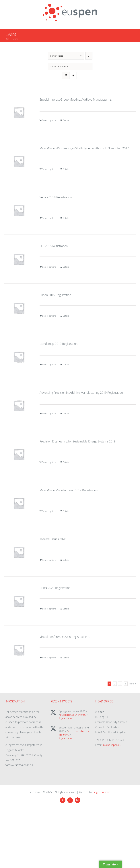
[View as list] (73, 75)
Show (59, 66)
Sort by (57, 56)
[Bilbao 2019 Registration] (19, 308)
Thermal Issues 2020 (53, 539)
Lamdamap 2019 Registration (59, 344)
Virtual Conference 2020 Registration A (65, 637)
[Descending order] (89, 56)
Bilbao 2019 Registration (55, 295)
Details (66, 120)
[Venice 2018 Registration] (19, 210)
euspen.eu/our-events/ (73, 715)
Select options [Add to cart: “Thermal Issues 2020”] (49, 560)
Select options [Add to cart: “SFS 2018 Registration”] (49, 267)
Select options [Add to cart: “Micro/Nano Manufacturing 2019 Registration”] (49, 511)
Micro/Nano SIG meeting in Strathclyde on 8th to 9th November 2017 (84, 148)
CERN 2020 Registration (55, 588)
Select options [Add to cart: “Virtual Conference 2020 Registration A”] (49, 658)
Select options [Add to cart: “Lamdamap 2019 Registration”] (49, 365)
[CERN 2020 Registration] (19, 601)
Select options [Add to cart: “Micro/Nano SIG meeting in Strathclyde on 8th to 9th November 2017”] (49, 169)
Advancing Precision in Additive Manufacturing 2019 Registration (81, 393)
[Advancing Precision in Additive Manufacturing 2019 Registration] (19, 406)
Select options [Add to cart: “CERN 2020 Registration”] (49, 609)
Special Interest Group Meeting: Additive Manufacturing (76, 100)
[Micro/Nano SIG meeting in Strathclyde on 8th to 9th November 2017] (19, 161)
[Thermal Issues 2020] (19, 552)
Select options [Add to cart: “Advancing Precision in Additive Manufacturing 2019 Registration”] (49, 413)
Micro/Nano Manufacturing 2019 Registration (69, 490)
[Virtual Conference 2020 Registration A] (19, 650)
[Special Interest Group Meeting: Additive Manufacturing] (19, 113)
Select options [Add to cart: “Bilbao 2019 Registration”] (49, 316)
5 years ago (65, 718)
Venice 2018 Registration (56, 197)
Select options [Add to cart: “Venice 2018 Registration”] (49, 218)
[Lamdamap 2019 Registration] (19, 357)
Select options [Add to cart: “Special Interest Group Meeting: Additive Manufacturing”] (49, 120)
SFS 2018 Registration (54, 246)
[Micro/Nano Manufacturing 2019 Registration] (19, 503)
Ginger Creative (101, 792)
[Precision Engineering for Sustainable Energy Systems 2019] (19, 454)
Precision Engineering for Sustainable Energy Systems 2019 (78, 441)
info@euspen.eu (112, 745)
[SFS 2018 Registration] (19, 259)
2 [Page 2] (115, 684)
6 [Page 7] (126, 684)
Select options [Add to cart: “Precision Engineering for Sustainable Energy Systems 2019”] (49, 462)
